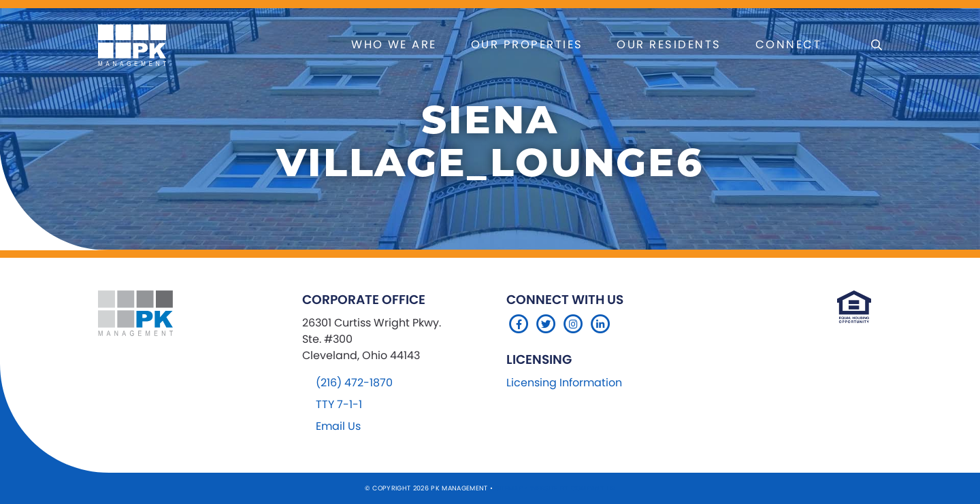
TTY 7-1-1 (339, 404)
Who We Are (394, 45)
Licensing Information (564, 383)
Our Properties (527, 45)
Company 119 (593, 488)
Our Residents (669, 45)
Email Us (338, 426)
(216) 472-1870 (354, 383)
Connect (788, 45)
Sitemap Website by (533, 488)
